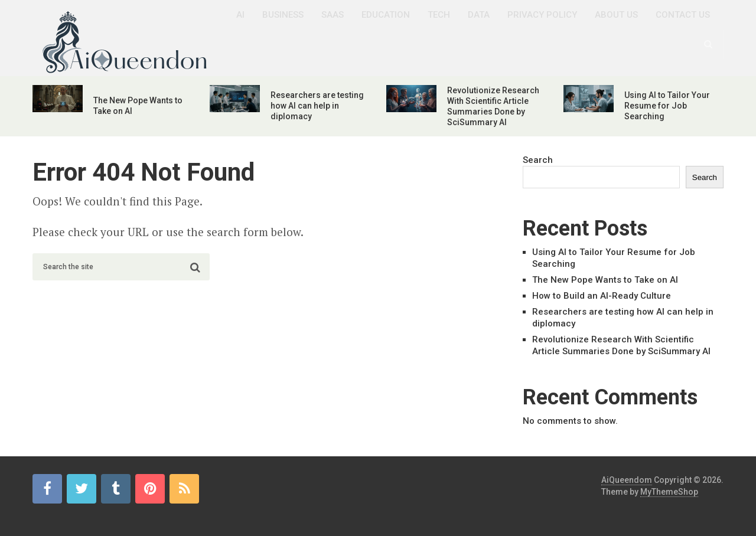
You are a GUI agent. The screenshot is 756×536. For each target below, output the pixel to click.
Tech (439, 15)
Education (386, 15)
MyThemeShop (669, 492)
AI (240, 15)
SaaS (333, 15)
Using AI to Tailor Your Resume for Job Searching (667, 106)
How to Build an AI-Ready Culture (602, 296)
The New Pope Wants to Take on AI (605, 280)
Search (538, 160)
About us (616, 15)
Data (479, 15)
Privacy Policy (542, 15)
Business (283, 15)
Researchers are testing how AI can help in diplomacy (317, 106)
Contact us (683, 15)
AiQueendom (627, 480)
